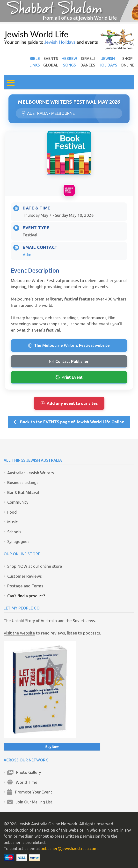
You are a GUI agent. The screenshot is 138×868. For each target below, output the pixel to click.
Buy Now (52, 747)
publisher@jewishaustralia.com (69, 848)
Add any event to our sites (69, 403)
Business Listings (23, 482)
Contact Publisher (69, 361)
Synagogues (18, 541)
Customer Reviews (25, 576)
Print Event (69, 377)
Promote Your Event (30, 792)
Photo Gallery (24, 772)
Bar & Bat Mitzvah (24, 492)
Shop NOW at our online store (35, 566)
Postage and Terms (25, 586)
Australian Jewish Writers (31, 473)
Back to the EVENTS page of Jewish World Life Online (69, 422)
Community (18, 502)
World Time (22, 782)
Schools (14, 532)
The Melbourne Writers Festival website (69, 345)
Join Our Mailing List (30, 802)
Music (12, 522)
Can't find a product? (26, 596)
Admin (29, 255)
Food (12, 512)
